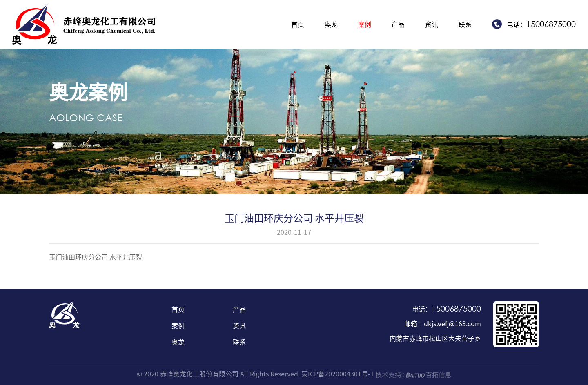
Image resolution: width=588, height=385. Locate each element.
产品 (398, 24)
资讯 (432, 24)
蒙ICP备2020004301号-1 (338, 374)
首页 (298, 24)
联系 (465, 24)
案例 (365, 24)
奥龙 (331, 24)
